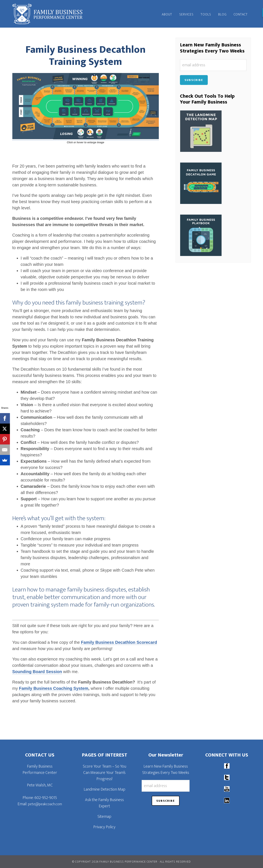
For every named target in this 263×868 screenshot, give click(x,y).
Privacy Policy (104, 827)
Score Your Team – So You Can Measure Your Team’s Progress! (105, 773)
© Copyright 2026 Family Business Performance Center (115, 862)
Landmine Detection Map (105, 789)
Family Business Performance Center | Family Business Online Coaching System (50, 14)
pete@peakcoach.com (45, 804)
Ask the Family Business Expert (104, 803)
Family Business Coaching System (54, 688)
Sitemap (104, 817)
